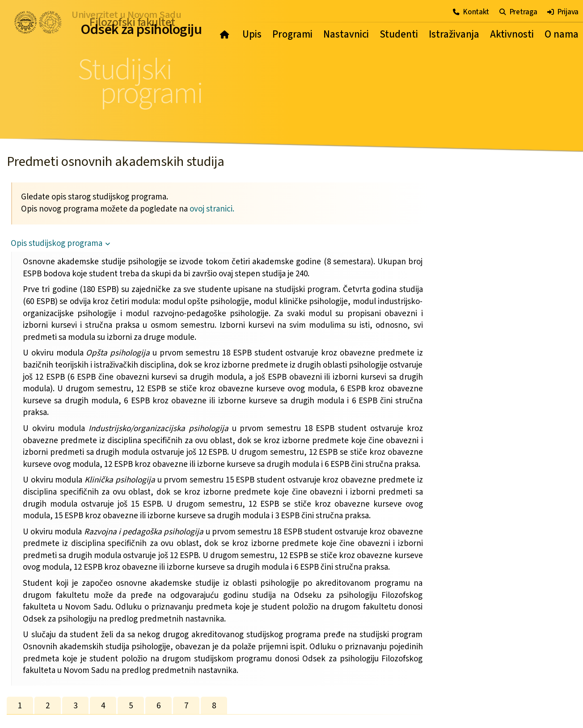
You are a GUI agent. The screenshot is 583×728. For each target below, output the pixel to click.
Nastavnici (346, 34)
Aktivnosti (512, 34)
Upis (252, 34)
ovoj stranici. (212, 209)
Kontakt (471, 12)
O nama (562, 34)
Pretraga (518, 12)
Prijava (563, 12)
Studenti (399, 34)
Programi (292, 34)
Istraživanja (454, 34)
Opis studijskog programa (57, 243)
